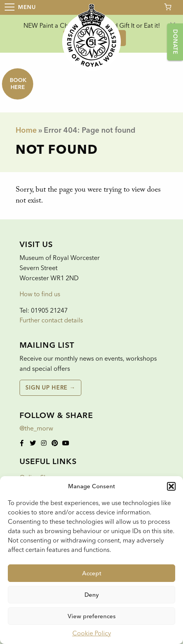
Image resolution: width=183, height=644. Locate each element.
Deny (92, 595)
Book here (18, 84)
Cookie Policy (92, 633)
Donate (175, 42)
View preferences (92, 616)
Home (26, 130)
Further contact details (51, 320)
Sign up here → (50, 388)
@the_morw (36, 428)
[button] (171, 486)
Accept (92, 573)
